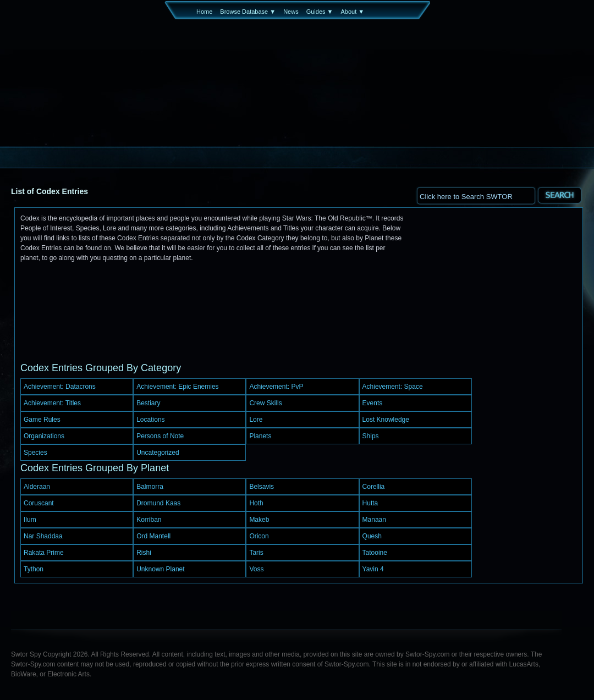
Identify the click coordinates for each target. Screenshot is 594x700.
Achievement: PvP (276, 387)
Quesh (372, 536)
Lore (256, 420)
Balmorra (150, 487)
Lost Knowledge (386, 420)
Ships (371, 436)
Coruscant (39, 503)
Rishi (144, 553)
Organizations (44, 436)
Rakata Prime (44, 553)
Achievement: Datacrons (60, 387)
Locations (150, 420)
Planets (260, 436)
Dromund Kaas (158, 503)
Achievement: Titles (52, 403)
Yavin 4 (373, 569)
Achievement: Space (393, 387)
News (291, 12)
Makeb (259, 520)
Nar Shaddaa (43, 536)
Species (35, 453)
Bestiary (148, 403)
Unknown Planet (160, 569)
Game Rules (42, 420)
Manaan (374, 520)
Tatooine (375, 553)
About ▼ (352, 12)
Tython (34, 569)
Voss (256, 569)
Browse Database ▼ (248, 12)
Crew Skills (265, 403)
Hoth (256, 503)
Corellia (374, 487)
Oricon (259, 536)
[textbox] (476, 195)
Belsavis (262, 487)
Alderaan (37, 487)
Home (204, 12)
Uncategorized (158, 453)
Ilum (30, 520)
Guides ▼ (320, 12)
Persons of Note (160, 436)
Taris (256, 553)
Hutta (370, 503)
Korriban (149, 520)
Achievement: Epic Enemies (177, 387)
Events (373, 403)
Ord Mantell (153, 536)
